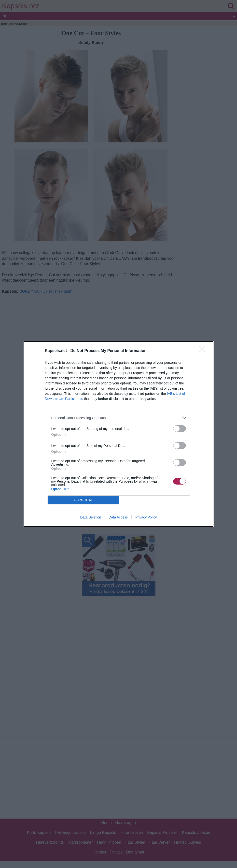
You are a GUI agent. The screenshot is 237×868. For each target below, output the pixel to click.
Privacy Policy (146, 517)
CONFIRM (83, 500)
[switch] (180, 429)
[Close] (204, 351)
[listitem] (119, 418)
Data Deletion (91, 517)
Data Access (118, 517)
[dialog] (119, 434)
